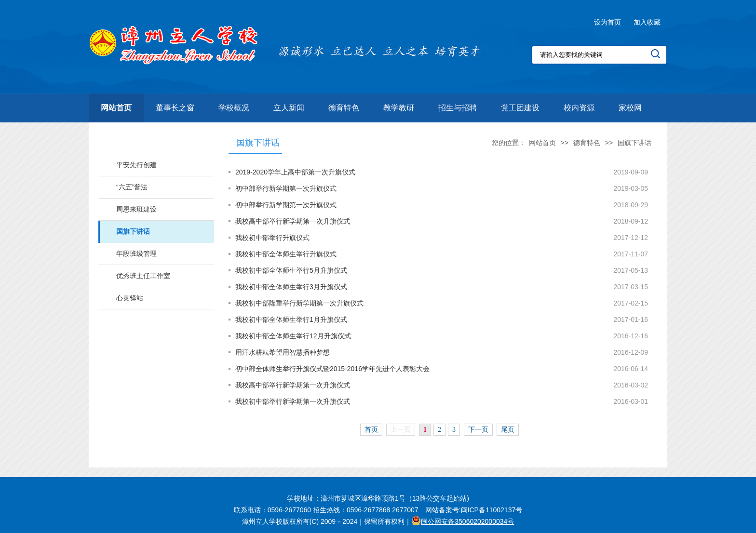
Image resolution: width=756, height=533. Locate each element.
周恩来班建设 (136, 209)
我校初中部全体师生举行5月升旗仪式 (291, 270)
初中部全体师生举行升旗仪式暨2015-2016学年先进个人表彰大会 (332, 369)
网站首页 (116, 108)
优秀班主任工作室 (143, 276)
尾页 (508, 430)
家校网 (630, 108)
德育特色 (344, 108)
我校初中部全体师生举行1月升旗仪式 (291, 320)
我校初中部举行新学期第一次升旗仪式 (293, 401)
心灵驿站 (130, 298)
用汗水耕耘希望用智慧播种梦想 (283, 352)
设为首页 (607, 22)
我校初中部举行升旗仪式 (272, 238)
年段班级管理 (136, 253)
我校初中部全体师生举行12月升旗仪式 (293, 336)
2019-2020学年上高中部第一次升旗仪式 (295, 172)
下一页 (478, 430)
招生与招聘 (458, 108)
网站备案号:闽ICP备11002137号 (474, 510)
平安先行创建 (136, 165)
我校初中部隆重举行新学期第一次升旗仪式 (299, 303)
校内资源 (579, 108)
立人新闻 (289, 108)
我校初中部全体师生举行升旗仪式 (286, 254)
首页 (371, 430)
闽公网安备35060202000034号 (467, 521)
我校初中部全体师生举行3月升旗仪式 (291, 287)
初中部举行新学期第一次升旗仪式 (286, 188)
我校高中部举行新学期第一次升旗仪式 (293, 221)
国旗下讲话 (133, 231)
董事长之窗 (175, 108)
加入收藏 (647, 22)
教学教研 (399, 108)
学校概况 (234, 108)
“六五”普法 (132, 187)
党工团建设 (520, 108)
